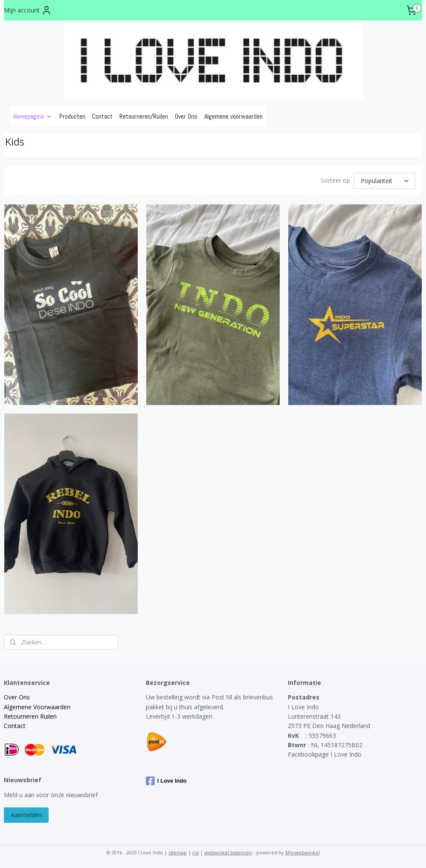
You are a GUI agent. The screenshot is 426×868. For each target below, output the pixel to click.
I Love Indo (166, 781)
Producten (72, 116)
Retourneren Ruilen (30, 716)
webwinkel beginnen (228, 852)
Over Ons (186, 116)
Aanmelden (26, 815)
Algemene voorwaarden (233, 116)
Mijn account (28, 10)
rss (196, 852)
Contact (102, 116)
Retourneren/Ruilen (144, 116)
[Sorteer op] (384, 181)
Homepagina (33, 116)
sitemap (178, 852)
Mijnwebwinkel (303, 852)
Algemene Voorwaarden (37, 707)
